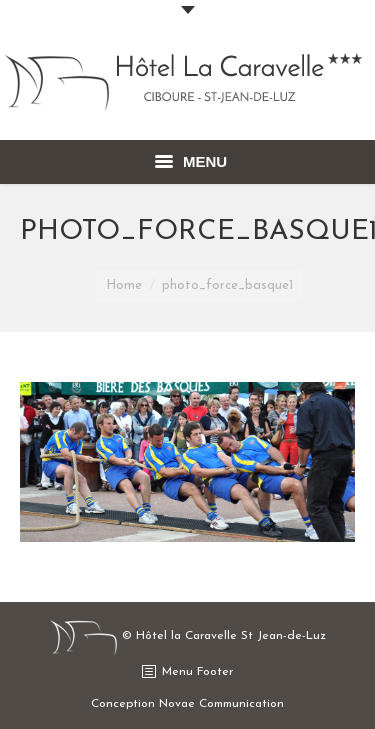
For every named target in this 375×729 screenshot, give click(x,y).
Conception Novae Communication (187, 704)
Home (124, 285)
